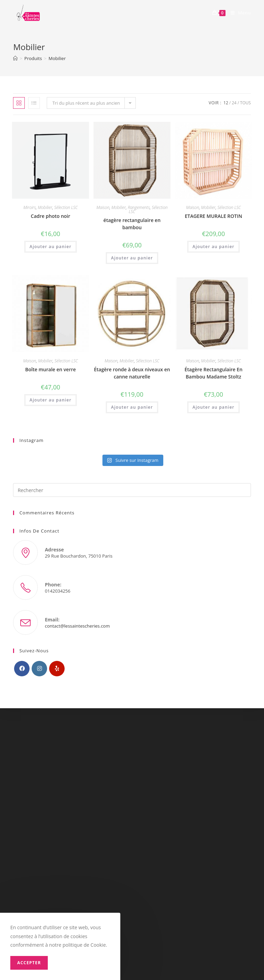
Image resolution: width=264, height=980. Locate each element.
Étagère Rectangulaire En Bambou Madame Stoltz (214, 373)
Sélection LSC (66, 207)
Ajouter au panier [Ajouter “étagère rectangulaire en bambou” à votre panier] (132, 258)
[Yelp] (57, 669)
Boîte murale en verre (50, 369)
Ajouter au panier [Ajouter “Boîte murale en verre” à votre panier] (51, 400)
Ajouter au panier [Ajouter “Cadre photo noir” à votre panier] (51, 247)
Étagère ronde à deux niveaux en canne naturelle (132, 373)
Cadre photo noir (51, 216)
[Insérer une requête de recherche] (132, 490)
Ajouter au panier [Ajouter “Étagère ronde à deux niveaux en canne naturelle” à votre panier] (132, 407)
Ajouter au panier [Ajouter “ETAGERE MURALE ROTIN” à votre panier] (213, 247)
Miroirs (30, 207)
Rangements (139, 207)
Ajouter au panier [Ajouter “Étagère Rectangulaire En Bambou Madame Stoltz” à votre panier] (213, 407)
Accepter (29, 963)
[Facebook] (22, 669)
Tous (245, 103)
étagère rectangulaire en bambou (132, 224)
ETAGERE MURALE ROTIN (213, 216)
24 (234, 103)
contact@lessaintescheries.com (77, 626)
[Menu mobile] (238, 13)
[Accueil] (15, 58)
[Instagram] (39, 669)
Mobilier (45, 207)
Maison (103, 207)
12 (226, 103)
